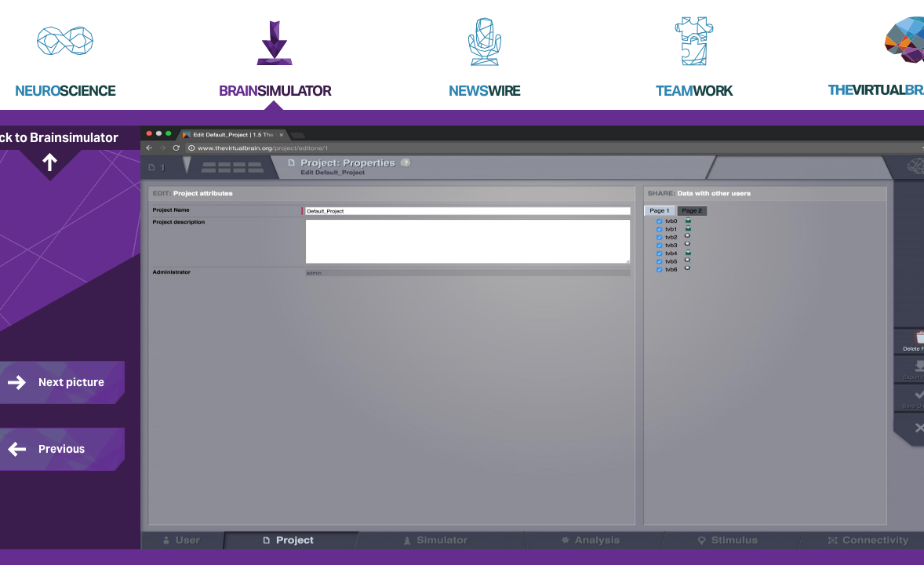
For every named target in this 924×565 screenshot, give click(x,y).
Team (694, 91)
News (484, 91)
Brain (275, 91)
